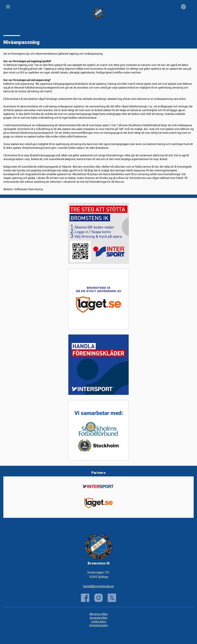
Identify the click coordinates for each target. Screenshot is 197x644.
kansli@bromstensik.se (98, 586)
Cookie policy (99, 622)
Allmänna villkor (98, 614)
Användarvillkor (99, 618)
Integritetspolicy (99, 625)
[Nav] (8, 7)
